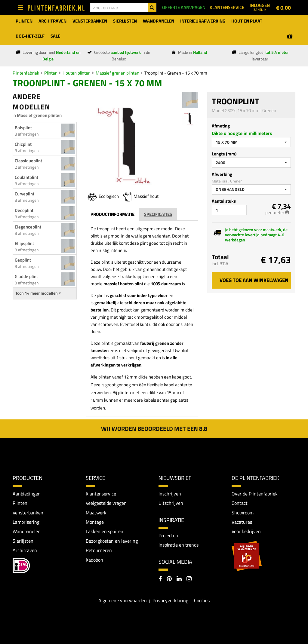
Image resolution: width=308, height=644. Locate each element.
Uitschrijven (171, 503)
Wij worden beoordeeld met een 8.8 (154, 429)
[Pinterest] (169, 579)
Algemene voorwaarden (123, 601)
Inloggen (260, 7)
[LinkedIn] (179, 579)
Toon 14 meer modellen (38, 293)
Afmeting (221, 126)
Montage (95, 522)
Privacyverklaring (170, 601)
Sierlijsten (23, 541)
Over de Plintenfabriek (255, 494)
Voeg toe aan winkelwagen (254, 280)
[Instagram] (189, 579)
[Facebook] (160, 579)
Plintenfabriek (26, 73)
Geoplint (23, 260)
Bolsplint (23, 128)
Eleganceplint (28, 227)
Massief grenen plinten (117, 73)
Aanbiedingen (27, 494)
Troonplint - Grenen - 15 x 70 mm (176, 73)
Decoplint (24, 210)
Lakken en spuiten (105, 532)
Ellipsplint (24, 243)
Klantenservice (101, 494)
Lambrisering (26, 522)
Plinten (51, 73)
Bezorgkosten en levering (112, 541)
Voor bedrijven (246, 532)
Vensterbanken (28, 513)
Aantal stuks (224, 201)
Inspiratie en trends (179, 545)
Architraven (25, 550)
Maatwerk (96, 513)
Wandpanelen (27, 532)
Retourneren (99, 550)
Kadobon (94, 560)
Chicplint (23, 144)
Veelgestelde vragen (106, 503)
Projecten (168, 535)
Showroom (243, 513)
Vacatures (242, 522)
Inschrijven (170, 494)
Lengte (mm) (224, 154)
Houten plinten (77, 73)
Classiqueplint (28, 161)
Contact (240, 503)
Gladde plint (26, 276)
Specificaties (158, 214)
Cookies (202, 601)
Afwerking (222, 174)
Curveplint (25, 194)
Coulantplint (26, 177)
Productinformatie (112, 214)
